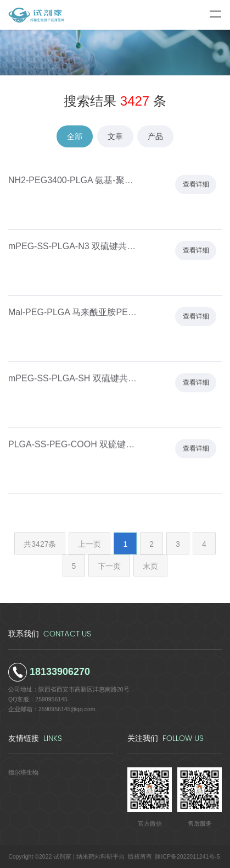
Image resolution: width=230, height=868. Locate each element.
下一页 (109, 566)
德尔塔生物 (23, 772)
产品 (155, 136)
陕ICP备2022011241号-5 (187, 856)
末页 (150, 566)
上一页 (89, 544)
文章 (115, 136)
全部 (75, 136)
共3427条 (40, 544)
